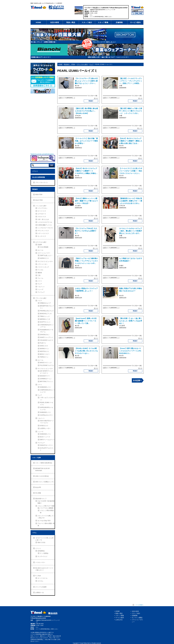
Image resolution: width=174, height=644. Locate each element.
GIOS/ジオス (44, 346)
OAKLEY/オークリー (46, 445)
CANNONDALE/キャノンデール (47, 326)
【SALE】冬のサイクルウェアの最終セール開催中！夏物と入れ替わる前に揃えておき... (131, 141)
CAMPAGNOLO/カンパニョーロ (47, 391)
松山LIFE (38, 487)
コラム (34, 533)
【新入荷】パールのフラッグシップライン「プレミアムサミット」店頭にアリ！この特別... (131, 81)
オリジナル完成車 (41, 587)
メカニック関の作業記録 (47, 512)
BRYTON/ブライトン (47, 382)
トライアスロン (43, 208)
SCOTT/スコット (45, 322)
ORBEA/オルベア (45, 303)
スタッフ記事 (36, 458)
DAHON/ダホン (45, 335)
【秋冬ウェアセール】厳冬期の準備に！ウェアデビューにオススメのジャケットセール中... (86, 261)
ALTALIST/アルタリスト (47, 449)
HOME (38, 22)
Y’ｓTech (38, 576)
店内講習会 (41, 551)
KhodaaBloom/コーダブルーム (47, 331)
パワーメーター (43, 264)
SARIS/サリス (44, 258)
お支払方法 (119, 620)
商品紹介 (91, 101)
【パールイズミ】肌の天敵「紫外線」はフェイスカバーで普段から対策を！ (86, 141)
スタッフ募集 (103, 22)
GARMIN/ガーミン (46, 379)
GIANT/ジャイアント (47, 337)
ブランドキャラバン (42, 183)
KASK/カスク (44, 426)
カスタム (40, 581)
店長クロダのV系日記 (42, 476)
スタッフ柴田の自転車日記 (44, 463)
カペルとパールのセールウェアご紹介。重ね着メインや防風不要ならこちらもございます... (131, 231)
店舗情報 (119, 22)
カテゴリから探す (41, 242)
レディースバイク (43, 233)
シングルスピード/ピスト (46, 228)
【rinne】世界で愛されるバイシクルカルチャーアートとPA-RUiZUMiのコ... (130, 351)
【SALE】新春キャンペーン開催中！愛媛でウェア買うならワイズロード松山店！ (86, 201)
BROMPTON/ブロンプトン (47, 307)
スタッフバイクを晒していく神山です (46, 517)
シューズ (40, 289)
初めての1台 (42, 542)
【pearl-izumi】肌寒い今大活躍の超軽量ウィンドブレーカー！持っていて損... (86, 321)
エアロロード (42, 214)
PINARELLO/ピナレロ (47, 311)
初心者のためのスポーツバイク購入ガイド (44, 569)
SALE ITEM (39, 200)
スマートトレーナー (44, 253)
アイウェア (41, 292)
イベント (35, 171)
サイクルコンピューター (45, 261)
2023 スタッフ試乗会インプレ (45, 482)
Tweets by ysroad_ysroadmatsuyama (42, 154)
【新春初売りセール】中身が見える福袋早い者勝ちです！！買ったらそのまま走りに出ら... (131, 201)
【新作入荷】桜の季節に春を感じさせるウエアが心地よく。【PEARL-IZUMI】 (86, 111)
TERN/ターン (44, 357)
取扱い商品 (71, 22)
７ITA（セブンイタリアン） (47, 399)
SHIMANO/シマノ (46, 387)
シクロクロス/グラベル (45, 222)
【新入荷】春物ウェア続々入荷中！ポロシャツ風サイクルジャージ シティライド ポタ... (131, 111)
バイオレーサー (40, 562)
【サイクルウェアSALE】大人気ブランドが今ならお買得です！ (86, 231)
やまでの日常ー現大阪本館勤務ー (46, 502)
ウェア (91, 64)
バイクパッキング (43, 267)
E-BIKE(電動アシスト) (45, 225)
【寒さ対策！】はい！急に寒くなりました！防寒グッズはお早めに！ (131, 321)
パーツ (40, 281)
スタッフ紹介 (87, 22)
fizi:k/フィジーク (45, 437)
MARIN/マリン (45, 349)
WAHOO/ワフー (45, 376)
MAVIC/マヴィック (46, 363)
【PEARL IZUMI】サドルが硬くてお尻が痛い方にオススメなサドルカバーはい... (86, 351)
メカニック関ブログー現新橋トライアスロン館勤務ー (46, 507)
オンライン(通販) (137, 618)
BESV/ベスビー (45, 354)
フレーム (40, 278)
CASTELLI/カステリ (46, 415)
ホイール (40, 250)
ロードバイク (42, 211)
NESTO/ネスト (45, 351)
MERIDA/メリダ (45, 319)
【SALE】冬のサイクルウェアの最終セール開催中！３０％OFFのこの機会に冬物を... (86, 171)
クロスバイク (42, 217)
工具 (39, 275)
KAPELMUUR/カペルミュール (47, 408)
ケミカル (40, 270)
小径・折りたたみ (43, 219)
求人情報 (38, 493)
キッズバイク (42, 236)
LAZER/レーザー (45, 428)
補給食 (40, 273)
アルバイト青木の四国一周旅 (46, 524)
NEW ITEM (39, 195)
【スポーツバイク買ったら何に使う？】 (44, 539)
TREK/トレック (45, 316)
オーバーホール (43, 578)
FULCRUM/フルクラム (47, 365)
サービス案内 (135, 22)
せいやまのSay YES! (44, 521)
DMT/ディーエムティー (47, 440)
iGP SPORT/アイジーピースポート (47, 372)
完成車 (40, 245)
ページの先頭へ (140, 605)
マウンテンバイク (43, 231)
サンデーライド (43, 556)
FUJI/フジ (43, 343)
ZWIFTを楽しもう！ (46, 255)
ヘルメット (41, 287)
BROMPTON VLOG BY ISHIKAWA (43, 470)
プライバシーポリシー (137, 621)
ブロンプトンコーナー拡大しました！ (104, 42)
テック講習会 (44, 553)
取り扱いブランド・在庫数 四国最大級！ (44, 42)
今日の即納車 (44, 247)
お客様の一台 (40, 593)
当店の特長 (55, 22)
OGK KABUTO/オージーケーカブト (47, 422)
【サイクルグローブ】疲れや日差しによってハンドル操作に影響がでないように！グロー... (86, 81)
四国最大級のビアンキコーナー (41, 57)
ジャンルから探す (41, 206)
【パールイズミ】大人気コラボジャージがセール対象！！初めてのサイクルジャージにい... (131, 171)
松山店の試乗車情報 (39, 177)
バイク (40, 301)
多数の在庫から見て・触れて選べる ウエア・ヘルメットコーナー (108, 57)
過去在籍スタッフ (41, 499)
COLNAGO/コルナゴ (46, 340)
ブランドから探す (82, 64)
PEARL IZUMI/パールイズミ (47, 404)
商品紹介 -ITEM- (70, 64)
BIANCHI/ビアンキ (46, 314)
